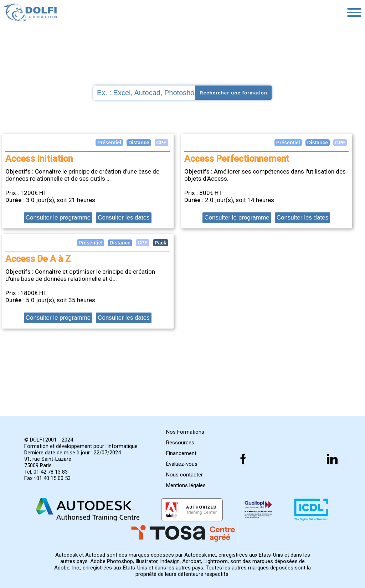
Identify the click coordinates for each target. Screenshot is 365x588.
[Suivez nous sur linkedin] (332, 459)
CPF (340, 143)
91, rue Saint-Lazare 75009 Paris (48, 462)
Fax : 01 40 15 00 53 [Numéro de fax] (47, 478)
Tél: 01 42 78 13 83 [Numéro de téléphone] (46, 472)
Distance (318, 143)
